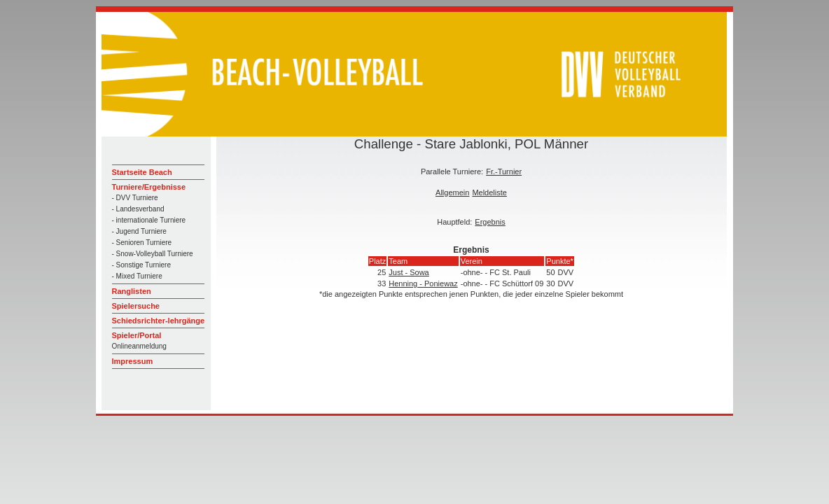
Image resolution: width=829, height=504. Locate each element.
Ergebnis (490, 222)
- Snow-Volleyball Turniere (153, 254)
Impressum (133, 361)
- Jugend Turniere (139, 231)
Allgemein (452, 192)
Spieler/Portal (137, 335)
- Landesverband (138, 209)
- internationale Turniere (149, 220)
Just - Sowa (409, 272)
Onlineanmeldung (139, 346)
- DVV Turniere (135, 198)
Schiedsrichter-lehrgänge (159, 321)
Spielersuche (136, 306)
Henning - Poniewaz (423, 283)
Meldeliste (489, 192)
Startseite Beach (142, 172)
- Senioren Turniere (142, 243)
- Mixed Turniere (137, 276)
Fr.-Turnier (504, 171)
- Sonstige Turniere (142, 265)
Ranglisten (132, 291)
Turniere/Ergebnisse (149, 187)
